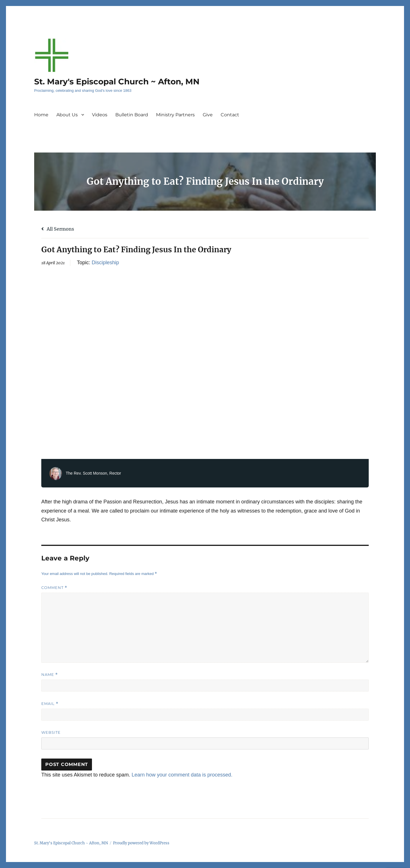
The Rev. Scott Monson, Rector (93, 473)
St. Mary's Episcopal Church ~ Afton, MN (117, 82)
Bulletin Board (132, 115)
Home (41, 115)
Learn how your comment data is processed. (182, 775)
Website (51, 732)
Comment (54, 588)
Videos (100, 115)
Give (208, 115)
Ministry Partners (175, 115)
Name (50, 675)
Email (50, 704)
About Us (67, 115)
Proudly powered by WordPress (141, 843)
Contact (230, 115)
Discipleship (105, 263)
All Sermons (58, 229)
